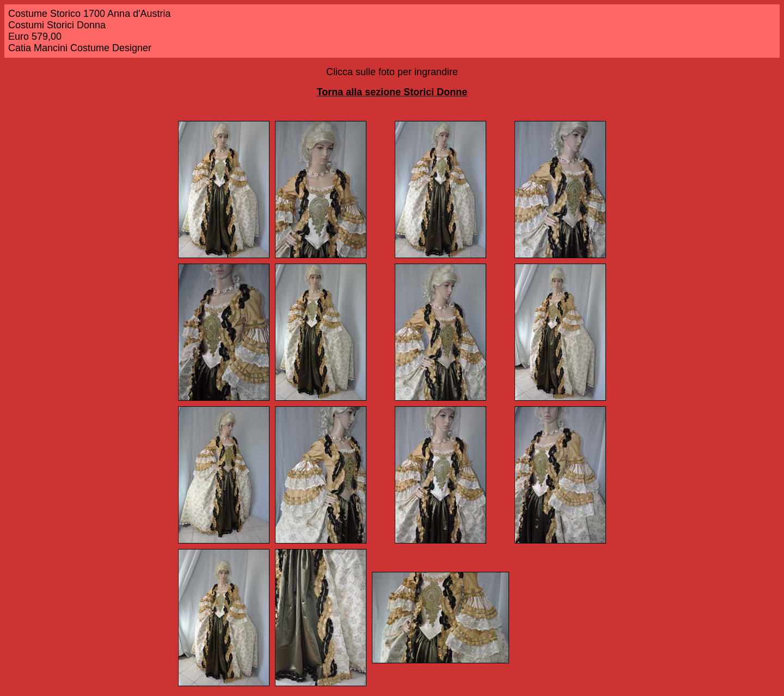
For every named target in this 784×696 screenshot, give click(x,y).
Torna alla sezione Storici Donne (392, 92)
